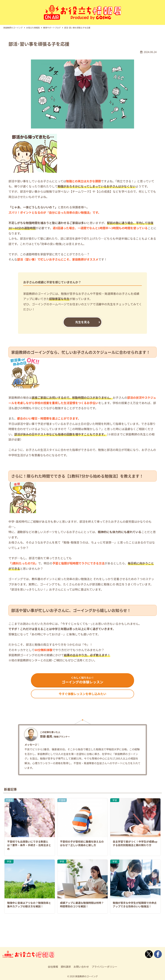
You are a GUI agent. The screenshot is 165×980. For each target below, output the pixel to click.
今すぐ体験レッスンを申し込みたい (82, 692)
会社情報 (53, 966)
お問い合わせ (81, 966)
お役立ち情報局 (33, 24)
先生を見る (82, 319)
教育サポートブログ (52, 24)
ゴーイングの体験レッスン (82, 677)
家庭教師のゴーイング (13, 24)
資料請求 (66, 966)
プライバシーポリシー (104, 966)
